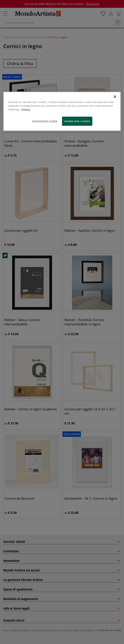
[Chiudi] (115, 97)
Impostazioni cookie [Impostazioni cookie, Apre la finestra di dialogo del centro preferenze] (45, 121)
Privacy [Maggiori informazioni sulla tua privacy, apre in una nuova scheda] (26, 109)
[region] (62, 111)
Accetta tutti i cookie (77, 121)
